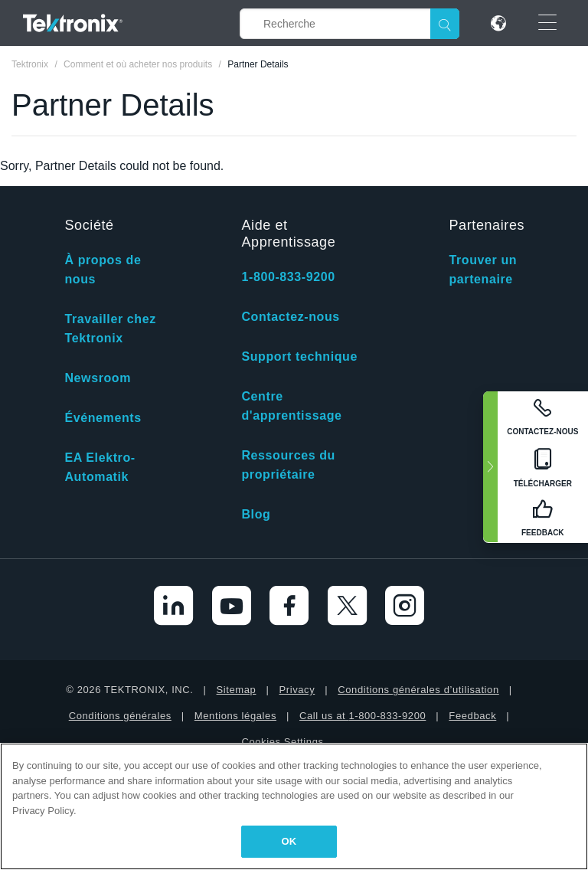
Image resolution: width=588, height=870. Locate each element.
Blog (256, 514)
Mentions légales (235, 716)
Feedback (472, 716)
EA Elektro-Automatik (100, 467)
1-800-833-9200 (288, 277)
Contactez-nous (290, 317)
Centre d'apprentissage (291, 406)
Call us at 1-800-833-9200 (363, 716)
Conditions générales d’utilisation (418, 690)
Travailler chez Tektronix (110, 329)
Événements (103, 418)
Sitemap (237, 690)
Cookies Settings (282, 742)
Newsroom (98, 378)
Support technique (299, 357)
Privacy (297, 690)
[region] (294, 806)
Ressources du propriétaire (288, 465)
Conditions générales (120, 716)
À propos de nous (103, 270)
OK (289, 841)
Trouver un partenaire (483, 270)
